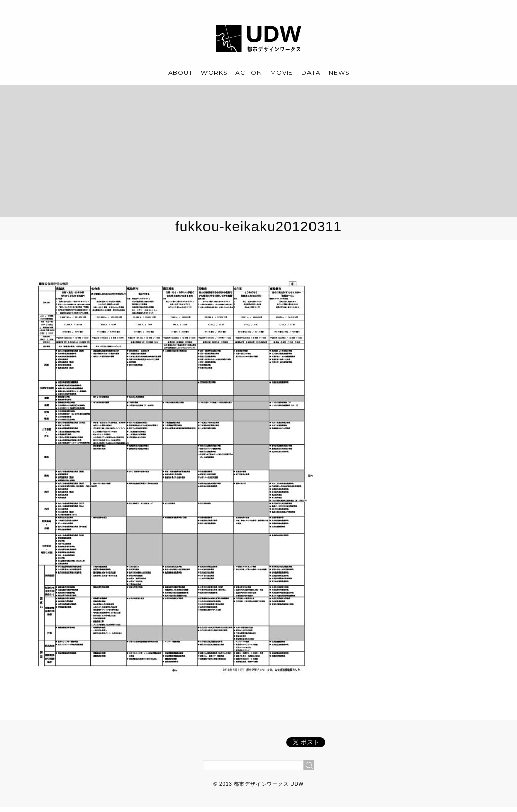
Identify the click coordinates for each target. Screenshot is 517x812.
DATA (311, 73)
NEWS (339, 73)
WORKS (214, 73)
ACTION (248, 73)
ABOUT (180, 73)
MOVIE (281, 73)
